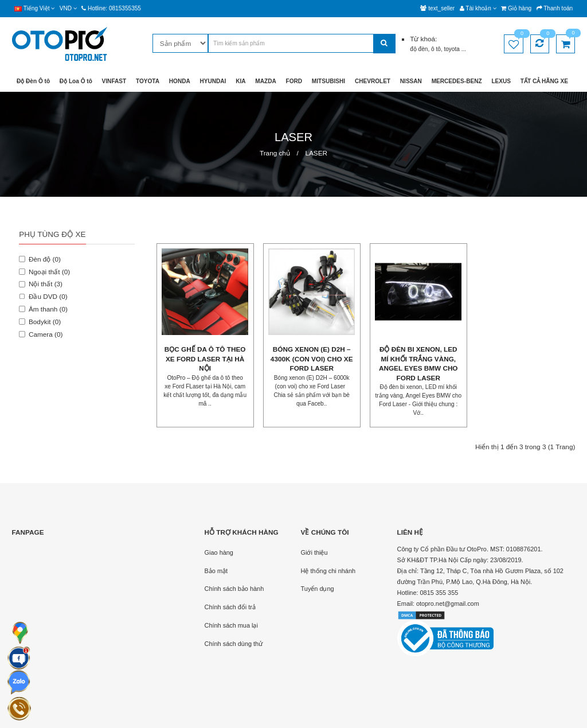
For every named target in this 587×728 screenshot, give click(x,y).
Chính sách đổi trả (230, 607)
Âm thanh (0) (43, 309)
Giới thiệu (314, 552)
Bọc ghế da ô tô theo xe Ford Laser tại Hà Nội (205, 359)
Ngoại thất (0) (44, 272)
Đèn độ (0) (40, 259)
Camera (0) (41, 334)
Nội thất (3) (41, 284)
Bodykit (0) (40, 322)
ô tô (436, 49)
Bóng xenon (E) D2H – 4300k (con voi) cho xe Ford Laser (312, 359)
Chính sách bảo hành (234, 589)
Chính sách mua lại (231, 625)
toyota (452, 49)
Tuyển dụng (318, 589)
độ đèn (419, 49)
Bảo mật (216, 571)
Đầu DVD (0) (43, 296)
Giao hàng (219, 552)
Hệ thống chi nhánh (328, 571)
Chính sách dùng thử (234, 644)
